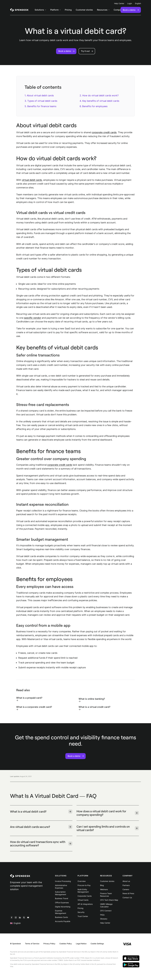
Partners (126, 885)
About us (126, 881)
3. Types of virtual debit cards (41, 101)
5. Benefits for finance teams (40, 106)
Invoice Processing (63, 881)
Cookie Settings (97, 944)
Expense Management (61, 912)
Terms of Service (32, 944)
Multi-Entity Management (83, 891)
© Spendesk (15, 944)
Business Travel (62, 898)
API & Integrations (85, 904)
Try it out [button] (87, 51)
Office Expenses (62, 903)
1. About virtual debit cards (39, 95)
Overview (82, 881)
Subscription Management (61, 893)
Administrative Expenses (61, 887)
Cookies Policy (66, 944)
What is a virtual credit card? (94, 708)
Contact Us (127, 898)
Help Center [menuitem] (119, 3)
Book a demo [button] (66, 51)
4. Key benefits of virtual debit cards (100, 101)
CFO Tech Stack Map (109, 900)
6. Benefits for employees (94, 106)
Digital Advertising (63, 907)
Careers (126, 889)
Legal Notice (81, 944)
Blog (102, 885)
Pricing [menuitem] (68, 10)
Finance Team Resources (106, 895)
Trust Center (83, 916)
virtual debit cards (32, 180)
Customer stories (107, 881)
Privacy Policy (49, 944)
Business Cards (61, 917)
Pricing (80, 908)
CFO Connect (106, 911)
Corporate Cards (85, 896)
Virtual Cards (83, 900)
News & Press (128, 893)
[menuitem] (19, 10)
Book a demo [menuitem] (131, 10)
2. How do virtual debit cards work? (99, 95)
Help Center (105, 923)
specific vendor (33, 318)
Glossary (104, 919)
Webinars (104, 889)
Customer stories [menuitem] (84, 10)
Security (81, 912)
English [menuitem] (138, 3)
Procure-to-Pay (84, 885)
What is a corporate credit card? (34, 708)
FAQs (102, 915)
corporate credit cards (104, 132)
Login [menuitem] (130, 3)
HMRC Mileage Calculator (106, 905)
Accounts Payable (63, 921)
